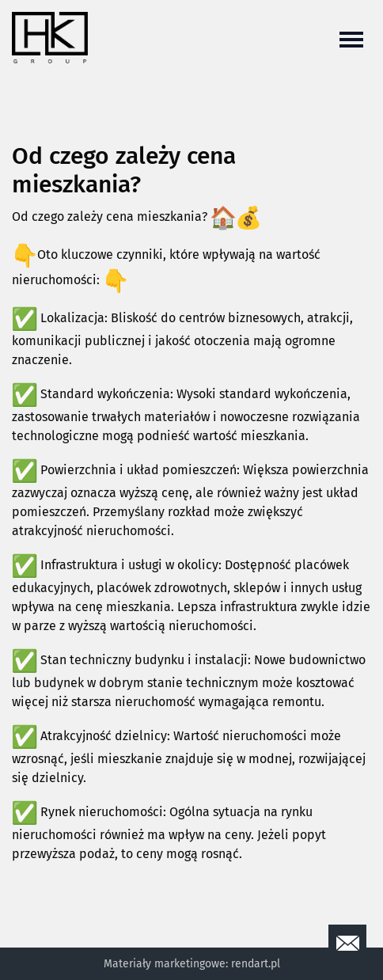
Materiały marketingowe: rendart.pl (192, 964)
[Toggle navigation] (351, 38)
